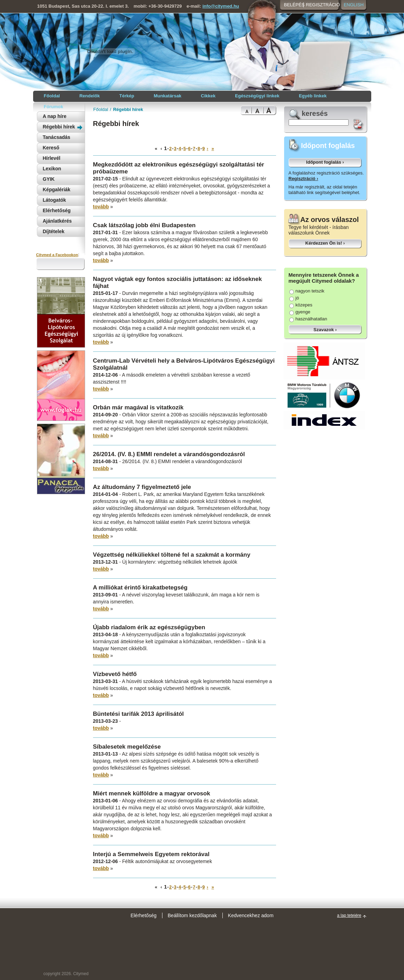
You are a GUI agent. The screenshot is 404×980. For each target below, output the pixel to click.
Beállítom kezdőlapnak (192, 915)
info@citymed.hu (221, 6)
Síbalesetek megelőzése (127, 747)
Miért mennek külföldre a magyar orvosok (152, 793)
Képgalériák (57, 190)
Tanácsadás (57, 137)
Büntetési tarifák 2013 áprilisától (139, 714)
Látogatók (55, 200)
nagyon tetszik (307, 291)
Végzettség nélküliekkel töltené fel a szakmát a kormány (172, 555)
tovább (101, 207)
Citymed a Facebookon (57, 255)
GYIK (49, 179)
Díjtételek (54, 231)
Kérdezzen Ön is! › (325, 243)
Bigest (270, 110)
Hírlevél (52, 158)
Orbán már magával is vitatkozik (138, 407)
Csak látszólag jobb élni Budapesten (144, 225)
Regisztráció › (303, 179)
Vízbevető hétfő (115, 674)
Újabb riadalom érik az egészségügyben (149, 627)
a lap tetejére (349, 915)
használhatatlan (308, 319)
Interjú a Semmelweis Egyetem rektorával (151, 854)
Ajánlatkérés (57, 221)
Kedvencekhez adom (251, 915)
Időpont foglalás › (325, 162)
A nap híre (55, 116)
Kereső (51, 148)
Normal (246, 110)
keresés (315, 113)
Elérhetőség (57, 210)
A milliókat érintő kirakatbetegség (140, 588)
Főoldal (101, 109)
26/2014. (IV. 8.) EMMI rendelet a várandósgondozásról (169, 454)
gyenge (300, 312)
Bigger (257, 110)
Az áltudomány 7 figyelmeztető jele (142, 487)
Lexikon (52, 169)
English (354, 5)
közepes (301, 305)
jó (294, 298)
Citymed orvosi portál (70, 51)
